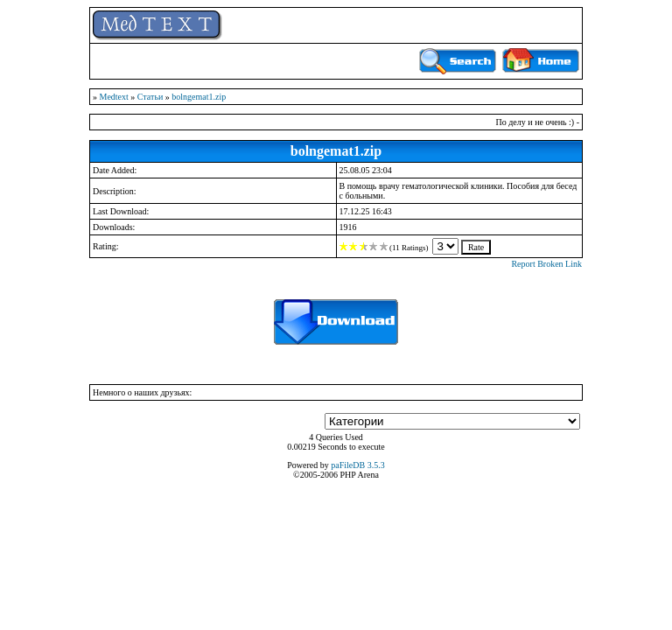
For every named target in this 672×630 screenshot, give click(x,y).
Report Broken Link (546, 264)
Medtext (114, 97)
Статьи (150, 97)
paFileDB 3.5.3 (357, 465)
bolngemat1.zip (199, 97)
